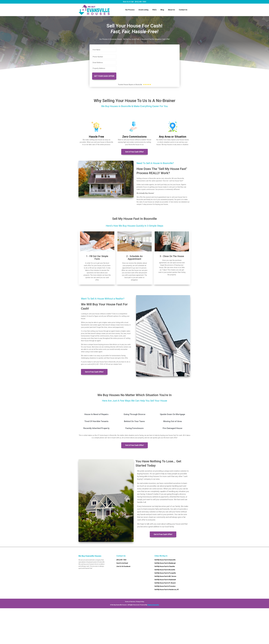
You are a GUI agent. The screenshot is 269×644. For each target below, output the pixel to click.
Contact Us (183, 10)
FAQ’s (154, 10)
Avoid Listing (143, 10)
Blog (162, 10)
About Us (171, 10)
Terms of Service (130, 601)
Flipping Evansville (153, 604)
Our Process (130, 10)
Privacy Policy (140, 601)
